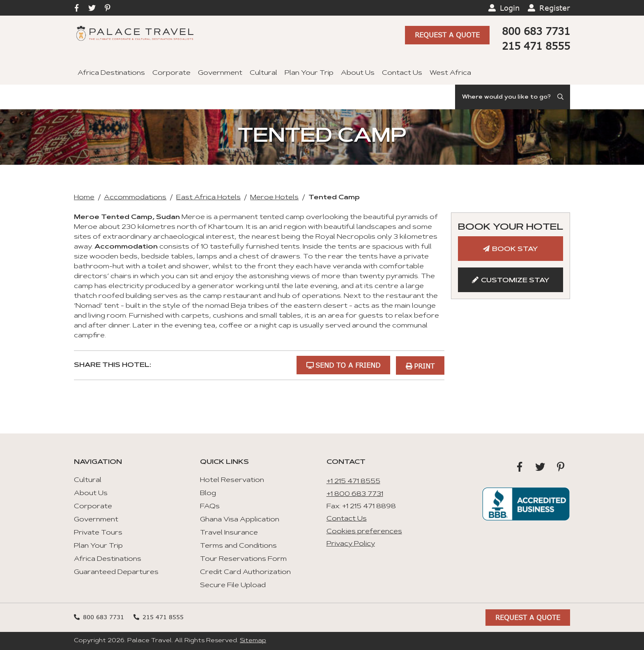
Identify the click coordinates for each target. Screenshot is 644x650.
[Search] (513, 97)
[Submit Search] (561, 97)
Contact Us (402, 73)
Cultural (263, 73)
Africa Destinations (111, 73)
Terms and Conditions (238, 546)
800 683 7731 (536, 31)
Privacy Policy (351, 544)
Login (510, 8)
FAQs (210, 506)
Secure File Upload (233, 585)
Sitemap (253, 641)
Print (424, 365)
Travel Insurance (229, 532)
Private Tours (98, 532)
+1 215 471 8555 (353, 481)
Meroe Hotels (274, 198)
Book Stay (515, 249)
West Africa (450, 73)
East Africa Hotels (208, 198)
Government (220, 73)
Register (555, 8)
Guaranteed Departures (116, 572)
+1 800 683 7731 (355, 493)
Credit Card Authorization (245, 572)
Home (84, 198)
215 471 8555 (536, 46)
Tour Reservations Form (243, 559)
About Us (358, 73)
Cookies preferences (364, 531)
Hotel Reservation (232, 480)
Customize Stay (515, 281)
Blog (208, 493)
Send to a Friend (347, 365)
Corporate (171, 73)
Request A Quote (447, 36)
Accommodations (135, 198)
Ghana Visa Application (240, 519)
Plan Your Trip (309, 73)
